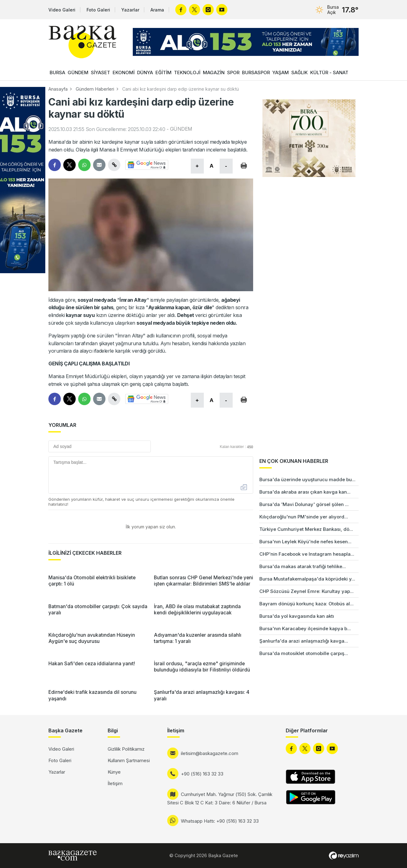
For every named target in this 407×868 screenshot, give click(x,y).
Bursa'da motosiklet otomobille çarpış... (304, 653)
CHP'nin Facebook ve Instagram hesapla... (307, 554)
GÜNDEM (78, 72)
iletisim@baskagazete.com (210, 753)
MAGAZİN (214, 72)
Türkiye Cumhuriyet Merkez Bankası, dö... (306, 529)
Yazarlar (130, 10)
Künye (114, 772)
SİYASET (101, 72)
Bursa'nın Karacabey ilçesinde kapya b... (305, 628)
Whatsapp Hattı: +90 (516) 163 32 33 (220, 821)
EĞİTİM (163, 72)
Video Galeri (62, 10)
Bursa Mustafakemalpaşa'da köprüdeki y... (307, 579)
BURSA (57, 72)
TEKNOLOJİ (187, 72)
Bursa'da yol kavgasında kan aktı (297, 616)
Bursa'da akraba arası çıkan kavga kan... (305, 492)
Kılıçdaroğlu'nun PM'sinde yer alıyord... (304, 517)
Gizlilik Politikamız (126, 749)
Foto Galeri (98, 10)
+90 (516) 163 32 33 (202, 774)
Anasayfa (58, 89)
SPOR (233, 72)
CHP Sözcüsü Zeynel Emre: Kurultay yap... (306, 591)
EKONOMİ (124, 72)
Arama (157, 10)
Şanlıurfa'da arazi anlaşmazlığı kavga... (304, 641)
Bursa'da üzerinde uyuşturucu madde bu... (307, 479)
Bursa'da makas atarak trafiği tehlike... (303, 566)
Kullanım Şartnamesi (129, 760)
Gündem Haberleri (95, 89)
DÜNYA (145, 72)
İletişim (115, 783)
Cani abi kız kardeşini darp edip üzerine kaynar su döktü (181, 89)
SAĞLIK (300, 72)
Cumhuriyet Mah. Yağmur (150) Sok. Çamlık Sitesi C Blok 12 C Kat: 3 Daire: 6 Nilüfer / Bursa (220, 798)
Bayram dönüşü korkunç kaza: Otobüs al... (306, 604)
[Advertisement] (382, 559)
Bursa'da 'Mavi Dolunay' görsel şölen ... (304, 504)
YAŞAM (281, 72)
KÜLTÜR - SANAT (329, 72)
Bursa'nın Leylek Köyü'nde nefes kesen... (305, 542)
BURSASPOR (256, 72)
